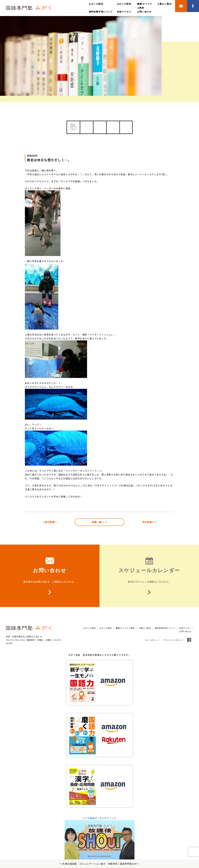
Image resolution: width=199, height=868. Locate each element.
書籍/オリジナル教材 (125, 628)
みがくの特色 (124, 4)
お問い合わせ (144, 12)
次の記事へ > (149, 522)
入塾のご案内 (164, 4)
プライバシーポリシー (173, 640)
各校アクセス (124, 12)
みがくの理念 (96, 4)
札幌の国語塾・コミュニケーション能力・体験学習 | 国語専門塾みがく (101, 864)
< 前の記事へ (50, 522)
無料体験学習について (101, 12)
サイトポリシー (152, 640)
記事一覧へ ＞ (100, 522)
